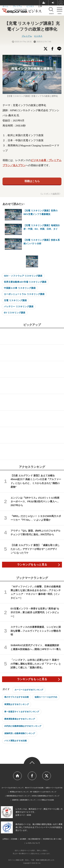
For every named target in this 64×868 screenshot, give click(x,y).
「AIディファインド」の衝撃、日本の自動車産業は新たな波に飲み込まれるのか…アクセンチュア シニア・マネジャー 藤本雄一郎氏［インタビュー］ (36, 592)
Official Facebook (32, 776)
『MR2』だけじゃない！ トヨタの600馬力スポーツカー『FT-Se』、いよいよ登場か (36, 518)
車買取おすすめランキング (17, 704)
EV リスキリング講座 (15, 313)
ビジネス (38, 36)
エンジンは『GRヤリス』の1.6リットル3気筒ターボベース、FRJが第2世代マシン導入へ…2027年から (35, 502)
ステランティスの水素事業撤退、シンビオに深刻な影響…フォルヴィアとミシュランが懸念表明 (36, 631)
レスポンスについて (33, 843)
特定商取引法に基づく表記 (52, 839)
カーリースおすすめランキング (29, 690)
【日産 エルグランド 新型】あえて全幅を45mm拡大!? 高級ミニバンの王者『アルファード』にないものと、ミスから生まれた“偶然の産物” (36, 481)
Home (17, 776)
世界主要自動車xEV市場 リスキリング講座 (25, 282)
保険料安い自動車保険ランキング (20, 733)
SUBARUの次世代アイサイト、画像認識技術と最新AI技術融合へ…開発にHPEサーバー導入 (36, 647)
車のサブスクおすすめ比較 (17, 697)
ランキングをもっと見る (32, 565)
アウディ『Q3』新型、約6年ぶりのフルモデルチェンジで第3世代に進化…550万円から (35, 533)
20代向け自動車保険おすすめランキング (23, 726)
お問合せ (6, 839)
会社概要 (23, 839)
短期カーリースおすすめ (46, 697)
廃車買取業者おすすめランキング (20, 719)
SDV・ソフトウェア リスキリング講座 (23, 276)
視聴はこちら (32, 181)
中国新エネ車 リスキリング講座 (20, 288)
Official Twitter (47, 776)
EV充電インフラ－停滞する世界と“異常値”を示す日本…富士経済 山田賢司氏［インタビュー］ (35, 612)
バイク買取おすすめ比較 (16, 741)
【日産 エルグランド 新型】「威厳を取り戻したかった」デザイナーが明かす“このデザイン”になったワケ (35, 549)
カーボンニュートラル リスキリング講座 (24, 294)
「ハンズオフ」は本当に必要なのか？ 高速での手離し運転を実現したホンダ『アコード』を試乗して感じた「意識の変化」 (36, 664)
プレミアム (27, 36)
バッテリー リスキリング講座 (19, 307)
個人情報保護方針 (34, 839)
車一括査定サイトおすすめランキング (22, 712)
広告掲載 (14, 839)
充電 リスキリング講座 (15, 300)
